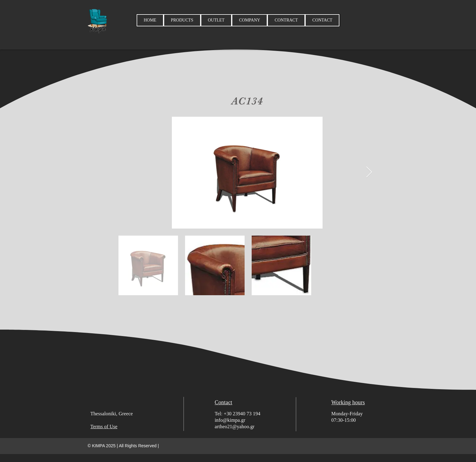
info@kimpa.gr (230, 420)
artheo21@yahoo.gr (235, 427)
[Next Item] (369, 172)
